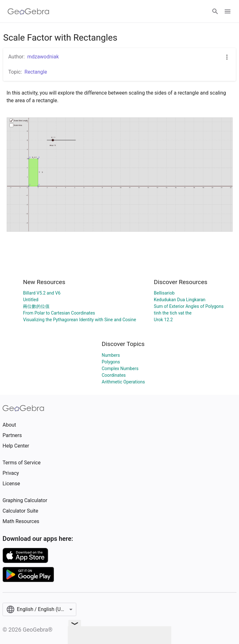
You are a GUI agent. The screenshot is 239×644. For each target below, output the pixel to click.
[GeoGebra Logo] (28, 11)
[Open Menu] (228, 11)
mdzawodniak (43, 57)
